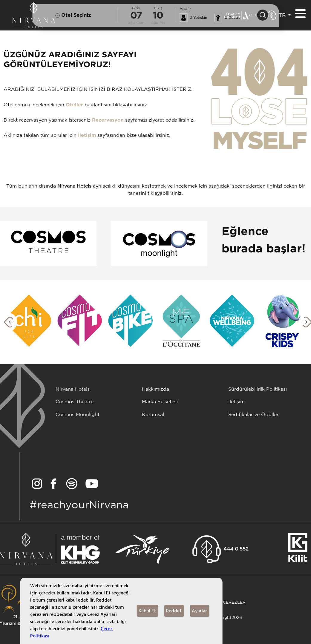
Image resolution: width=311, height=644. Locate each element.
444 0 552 (236, 549)
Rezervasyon (108, 120)
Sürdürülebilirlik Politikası (258, 389)
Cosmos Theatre (75, 402)
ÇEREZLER (234, 602)
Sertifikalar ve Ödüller (253, 415)
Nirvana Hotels (73, 389)
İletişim (87, 135)
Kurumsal (153, 415)
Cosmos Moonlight (78, 415)
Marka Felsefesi (160, 402)
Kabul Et (147, 611)
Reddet (174, 611)
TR (283, 15)
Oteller (74, 105)
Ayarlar (199, 611)
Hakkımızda (155, 389)
